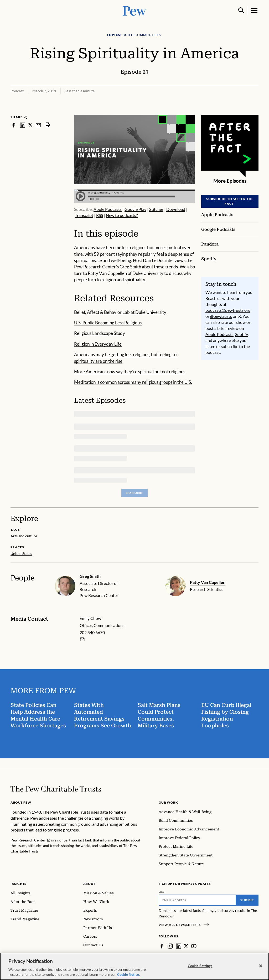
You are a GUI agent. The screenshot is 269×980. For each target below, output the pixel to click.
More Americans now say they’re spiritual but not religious (130, 372)
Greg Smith (90, 576)
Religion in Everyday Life (98, 344)
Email (162, 892)
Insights (19, 884)
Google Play (135, 209)
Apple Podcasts (108, 209)
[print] (47, 125)
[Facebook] (162, 946)
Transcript (84, 215)
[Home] (56, 789)
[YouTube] (194, 946)
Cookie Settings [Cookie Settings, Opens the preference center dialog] (200, 966)
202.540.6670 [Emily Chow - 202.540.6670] (92, 633)
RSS (100, 215)
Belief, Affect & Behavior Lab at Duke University (120, 312)
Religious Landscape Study (100, 333)
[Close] (261, 966)
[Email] (197, 900)
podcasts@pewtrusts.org (228, 310)
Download (176, 209)
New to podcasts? (122, 215)
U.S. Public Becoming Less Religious (108, 323)
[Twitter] (186, 946)
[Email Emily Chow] (82, 639)
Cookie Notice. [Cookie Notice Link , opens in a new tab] (128, 974)
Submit (247, 900)
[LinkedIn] (179, 946)
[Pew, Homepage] (134, 10)
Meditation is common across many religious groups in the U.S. (133, 382)
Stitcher (156, 209)
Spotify (241, 334)
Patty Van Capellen (208, 582)
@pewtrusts (221, 316)
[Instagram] (170, 946)
